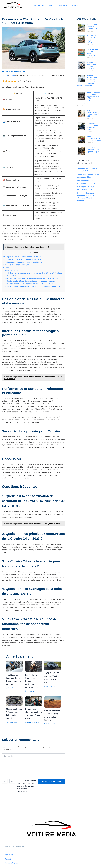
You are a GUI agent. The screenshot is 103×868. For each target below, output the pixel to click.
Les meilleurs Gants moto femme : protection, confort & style (32, 681)
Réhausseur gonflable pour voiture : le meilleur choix (92, 126)
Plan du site (9, 855)
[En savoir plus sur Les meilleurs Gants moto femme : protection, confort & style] (34, 666)
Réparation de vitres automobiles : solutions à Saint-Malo (32, 715)
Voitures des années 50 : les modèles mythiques (92, 39)
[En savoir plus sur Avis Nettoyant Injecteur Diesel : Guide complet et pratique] (14, 666)
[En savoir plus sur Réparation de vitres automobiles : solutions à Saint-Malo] (34, 701)
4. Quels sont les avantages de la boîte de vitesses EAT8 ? (29, 284)
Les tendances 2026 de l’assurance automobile (92, 52)
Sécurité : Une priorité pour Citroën (17, 265)
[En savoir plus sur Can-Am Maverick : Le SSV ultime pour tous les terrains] (53, 702)
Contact (8, 859)
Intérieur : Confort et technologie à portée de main (23, 259)
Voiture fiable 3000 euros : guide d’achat (92, 27)
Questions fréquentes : (13, 270)
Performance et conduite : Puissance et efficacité (23, 262)
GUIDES (75, 5)
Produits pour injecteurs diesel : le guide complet (93, 150)
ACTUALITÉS (39, 5)
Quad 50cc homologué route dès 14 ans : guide (94, 138)
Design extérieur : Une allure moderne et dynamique (24, 257)
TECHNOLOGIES (63, 5)
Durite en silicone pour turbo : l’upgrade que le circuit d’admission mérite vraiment (89, 98)
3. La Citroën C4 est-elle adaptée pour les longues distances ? (31, 281)
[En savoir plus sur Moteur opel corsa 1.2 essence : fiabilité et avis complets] (14, 701)
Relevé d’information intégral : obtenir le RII (93, 113)
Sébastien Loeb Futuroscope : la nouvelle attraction (93, 65)
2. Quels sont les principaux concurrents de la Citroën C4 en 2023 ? (33, 278)
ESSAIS (50, 5)
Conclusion (8, 268)
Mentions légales (11, 863)
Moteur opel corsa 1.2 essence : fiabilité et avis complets (13, 715)
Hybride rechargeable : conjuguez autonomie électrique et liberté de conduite (87, 80)
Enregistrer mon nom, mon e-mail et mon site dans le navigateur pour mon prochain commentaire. (26, 788)
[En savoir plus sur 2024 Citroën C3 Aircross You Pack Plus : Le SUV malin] (53, 665)
